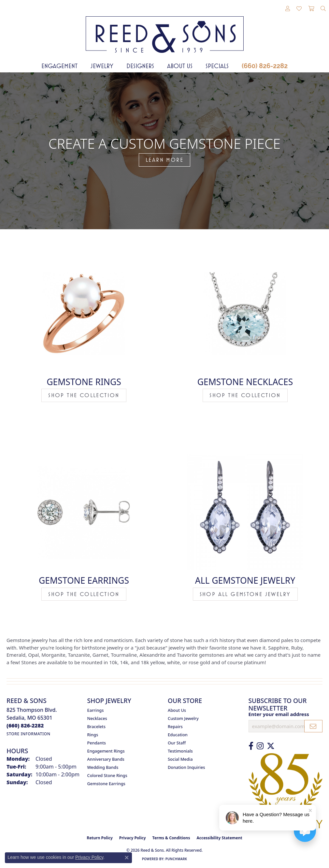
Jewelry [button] (102, 66)
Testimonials (180, 751)
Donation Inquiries (186, 767)
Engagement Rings (106, 751)
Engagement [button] (59, 66)
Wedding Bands (103, 767)
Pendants (97, 743)
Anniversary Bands (106, 759)
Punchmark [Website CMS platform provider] (176, 859)
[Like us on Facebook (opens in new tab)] (251, 746)
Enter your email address (279, 714)
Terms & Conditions (171, 838)
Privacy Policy (133, 838)
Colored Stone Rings (107, 775)
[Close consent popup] (127, 858)
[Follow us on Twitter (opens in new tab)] (271, 746)
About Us (180, 66)
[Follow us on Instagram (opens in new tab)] (260, 746)
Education (178, 735)
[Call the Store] (25, 726)
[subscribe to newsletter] (313, 726)
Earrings (96, 710)
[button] (288, 9)
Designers (140, 66)
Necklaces (97, 718)
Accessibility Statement (219, 838)
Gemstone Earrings (106, 784)
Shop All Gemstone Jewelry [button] (245, 594)
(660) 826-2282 (265, 66)
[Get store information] (29, 734)
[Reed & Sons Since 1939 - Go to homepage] (165, 30)
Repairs (175, 726)
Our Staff (177, 743)
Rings (93, 735)
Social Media (180, 759)
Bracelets (96, 726)
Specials (217, 66)
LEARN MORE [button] (164, 160)
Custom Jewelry (183, 718)
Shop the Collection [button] (84, 395)
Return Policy (100, 838)
